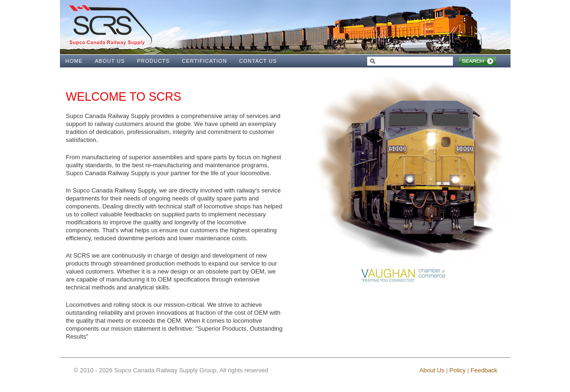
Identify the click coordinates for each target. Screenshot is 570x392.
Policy (457, 370)
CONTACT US (258, 61)
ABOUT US (110, 61)
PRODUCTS (154, 61)
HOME (74, 61)
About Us (432, 370)
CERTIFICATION (204, 61)
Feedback (484, 370)
